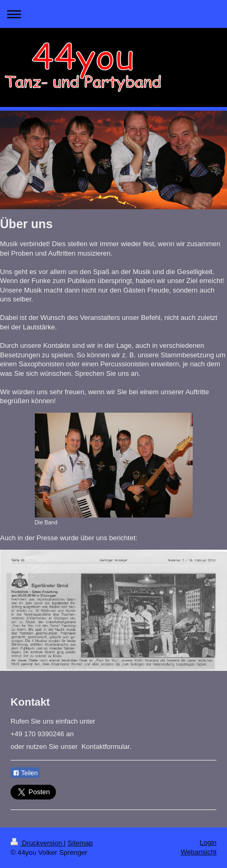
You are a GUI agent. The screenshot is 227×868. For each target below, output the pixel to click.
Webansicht (198, 852)
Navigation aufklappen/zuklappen (113, 14)
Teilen (25, 773)
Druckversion (37, 843)
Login (208, 842)
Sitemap (80, 843)
